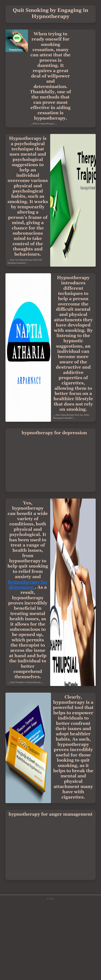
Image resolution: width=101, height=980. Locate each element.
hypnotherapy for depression (28, 585)
